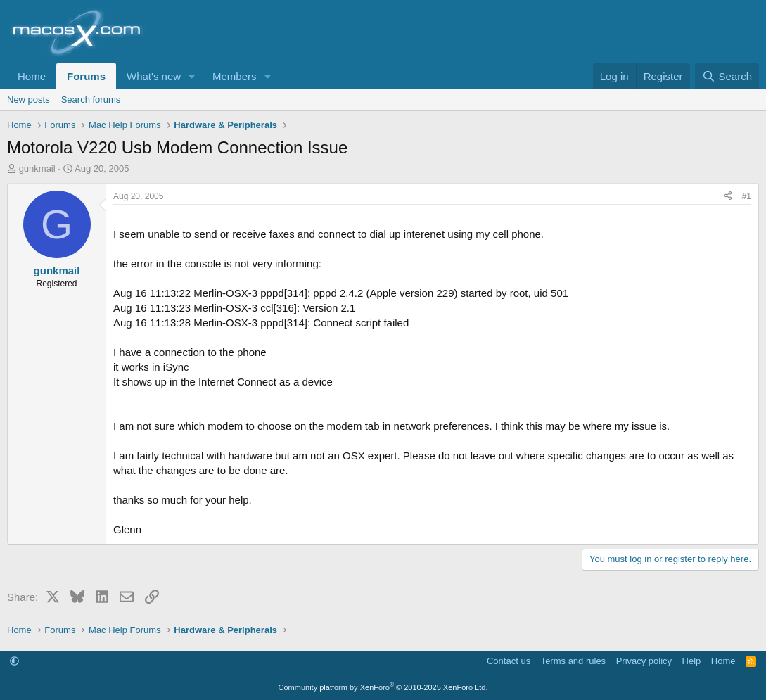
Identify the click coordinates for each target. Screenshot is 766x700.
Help (692, 661)
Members (235, 76)
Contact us (509, 661)
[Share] (728, 197)
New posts (28, 100)
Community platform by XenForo (383, 687)
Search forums (91, 100)
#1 (747, 196)
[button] (192, 76)
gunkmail (37, 168)
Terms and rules (573, 661)
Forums (86, 76)
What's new (154, 76)
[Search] (727, 76)
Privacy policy (644, 661)
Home (32, 76)
